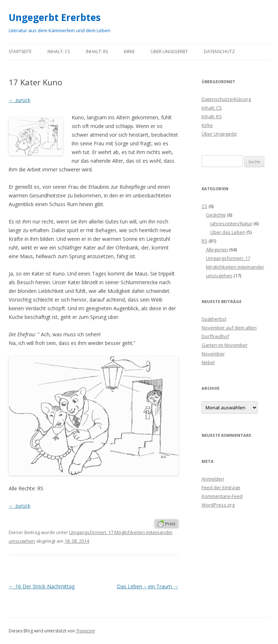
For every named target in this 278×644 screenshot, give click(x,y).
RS (205, 241)
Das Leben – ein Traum (148, 586)
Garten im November (225, 345)
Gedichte (216, 215)
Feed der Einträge (221, 487)
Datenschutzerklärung (226, 99)
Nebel (208, 362)
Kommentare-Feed (222, 496)
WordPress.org (218, 505)
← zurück (20, 100)
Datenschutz (219, 52)
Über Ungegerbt (169, 52)
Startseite (20, 52)
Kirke (129, 52)
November (213, 354)
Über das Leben (228, 232)
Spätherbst (214, 319)
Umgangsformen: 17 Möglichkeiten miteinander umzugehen (235, 267)
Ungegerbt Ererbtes (55, 17)
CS (205, 206)
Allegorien (217, 250)
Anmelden (213, 479)
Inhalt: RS (97, 52)
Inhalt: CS (59, 52)
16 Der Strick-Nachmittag (42, 586)
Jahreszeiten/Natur (231, 223)
